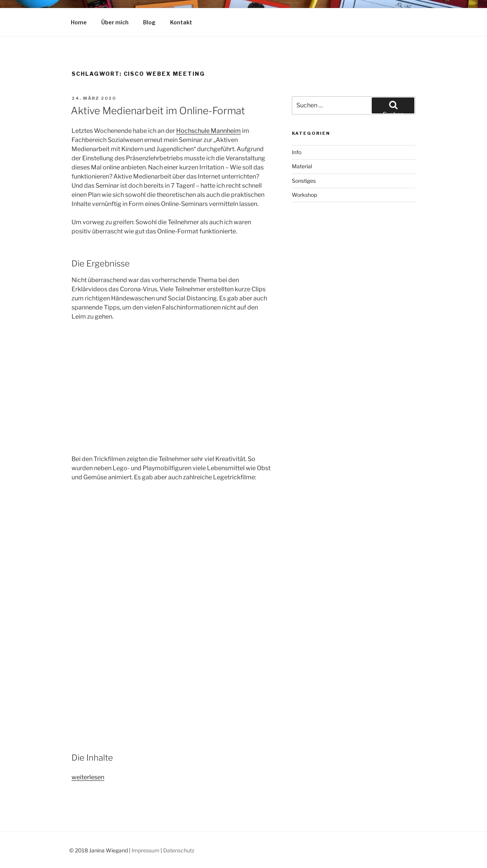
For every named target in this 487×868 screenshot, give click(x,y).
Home (79, 22)
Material (302, 166)
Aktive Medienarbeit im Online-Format (158, 111)
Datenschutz (179, 850)
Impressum (146, 850)
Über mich (115, 22)
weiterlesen (88, 777)
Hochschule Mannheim (208, 131)
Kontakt (181, 22)
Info (297, 152)
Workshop (304, 195)
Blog (149, 22)
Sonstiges (304, 181)
